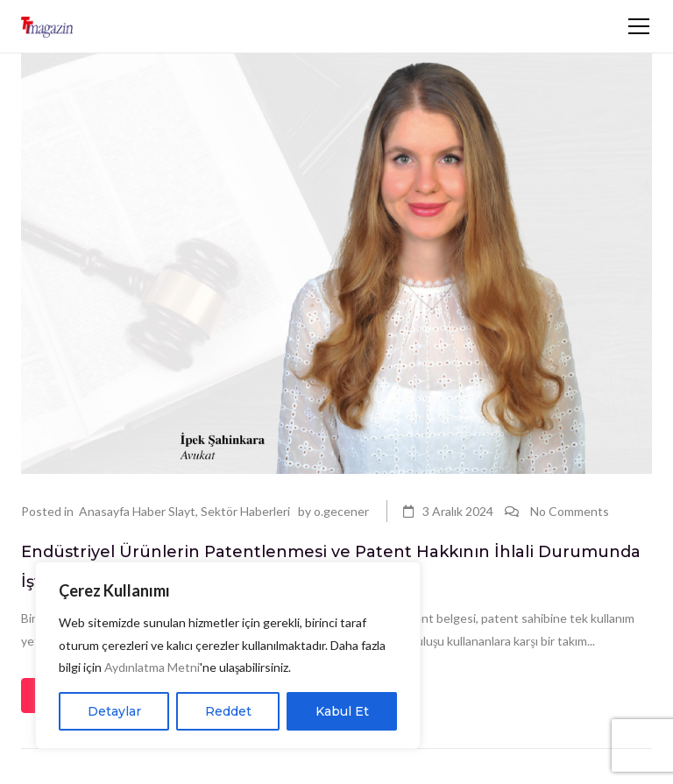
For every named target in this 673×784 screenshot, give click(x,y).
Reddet (228, 711)
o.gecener (341, 511)
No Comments (570, 511)
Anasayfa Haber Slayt (137, 511)
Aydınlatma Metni (152, 667)
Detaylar (114, 711)
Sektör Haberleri (245, 511)
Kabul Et (342, 711)
